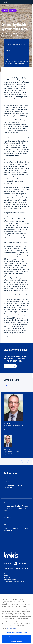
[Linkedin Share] (15, 563)
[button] (30, 2)
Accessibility (7, 577)
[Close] (31, 596)
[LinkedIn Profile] (5, 453)
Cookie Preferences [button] (10, 580)
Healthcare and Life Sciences (11, 14)
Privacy (6, 575)
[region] (16, 619)
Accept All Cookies (16, 641)
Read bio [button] (10, 429)
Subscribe (23, 563)
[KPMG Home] (5, 2)
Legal (5, 573)
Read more (6, 495)
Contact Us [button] (8, 385)
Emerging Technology (9, 18)
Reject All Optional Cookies (17, 637)
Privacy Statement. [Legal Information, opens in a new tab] (12, 629)
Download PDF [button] (10, 366)
